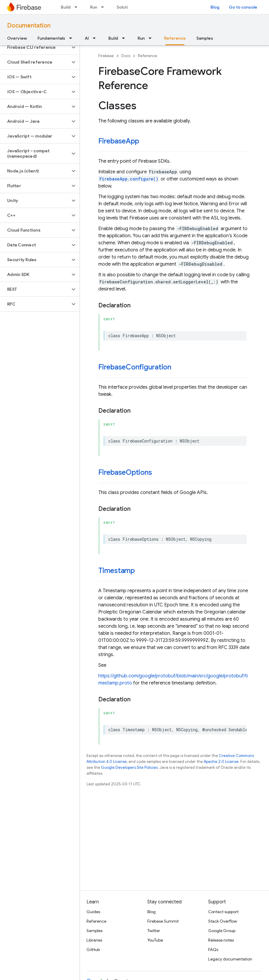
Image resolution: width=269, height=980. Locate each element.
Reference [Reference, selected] (175, 38)
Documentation (29, 26)
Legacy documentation (230, 959)
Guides (93, 912)
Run (94, 7)
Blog (215, 7)
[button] (35, 47)
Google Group (222, 931)
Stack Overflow (223, 921)
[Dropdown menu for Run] (104, 7)
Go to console (243, 7)
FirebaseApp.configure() (129, 179)
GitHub (93, 950)
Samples (205, 38)
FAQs (213, 950)
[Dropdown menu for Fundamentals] (72, 38)
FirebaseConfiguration (135, 367)
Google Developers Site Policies (129, 767)
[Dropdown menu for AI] (96, 38)
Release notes (221, 940)
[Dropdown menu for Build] (78, 7)
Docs (126, 56)
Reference (147, 56)
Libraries (94, 940)
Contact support (223, 912)
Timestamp (116, 571)
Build (66, 7)
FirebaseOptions (125, 472)
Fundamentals (51, 38)
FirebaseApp (119, 141)
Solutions (126, 7)
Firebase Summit (163, 921)
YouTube (155, 940)
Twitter (154, 931)
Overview (17, 38)
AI (87, 38)
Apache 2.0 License (221, 762)
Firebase (106, 56)
